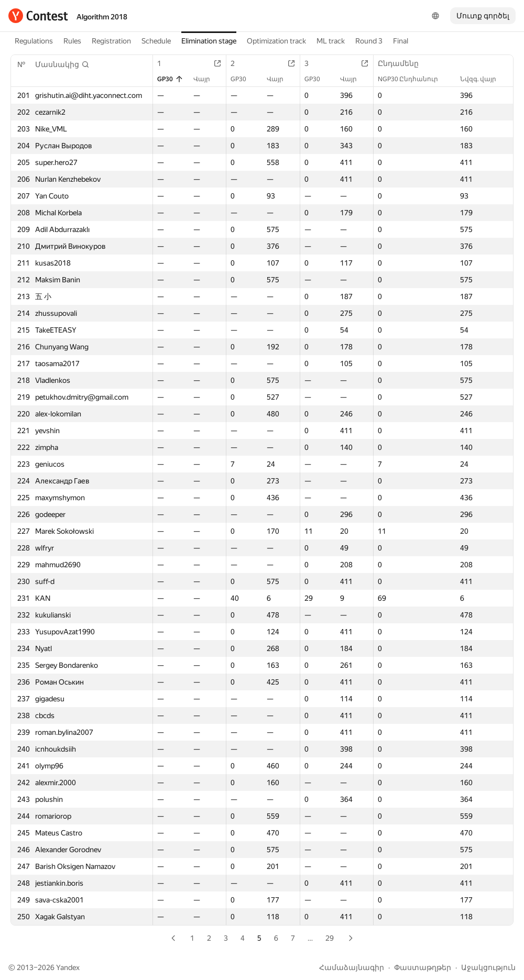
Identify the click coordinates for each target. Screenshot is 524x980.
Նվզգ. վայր (483, 79)
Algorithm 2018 (102, 17)
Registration (111, 41)
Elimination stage (209, 41)
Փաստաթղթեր (423, 967)
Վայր (207, 79)
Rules (72, 41)
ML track (331, 41)
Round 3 (369, 41)
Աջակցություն (488, 967)
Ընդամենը (403, 63)
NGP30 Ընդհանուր (413, 79)
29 (330, 938)
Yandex (68, 967)
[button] (62, 64)
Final (401, 41)
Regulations (34, 41)
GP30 (170, 79)
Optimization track (276, 41)
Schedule (156, 41)
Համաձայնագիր (352, 967)
